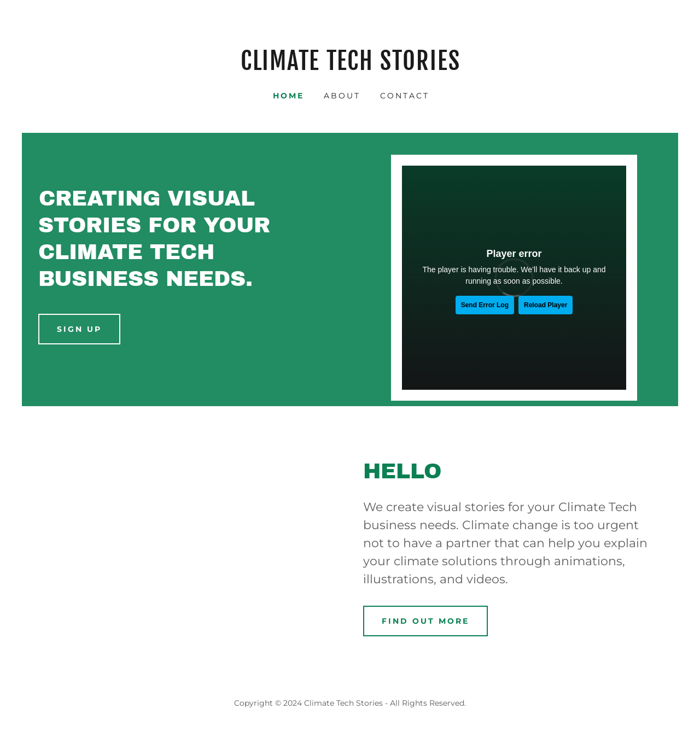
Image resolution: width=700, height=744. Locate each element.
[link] (350, 67)
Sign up (79, 329)
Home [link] (288, 96)
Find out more (425, 621)
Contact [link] (405, 96)
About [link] (342, 96)
